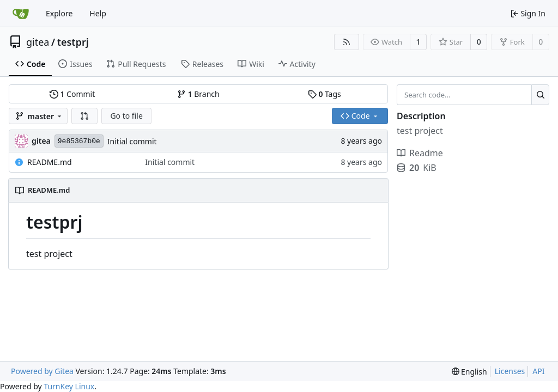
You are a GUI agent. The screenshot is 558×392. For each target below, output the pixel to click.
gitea (38, 42)
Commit (72, 94)
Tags (325, 94)
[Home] (21, 14)
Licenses (510, 371)
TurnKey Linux (69, 386)
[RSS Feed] (347, 42)
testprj (73, 42)
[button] (84, 116)
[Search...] (540, 95)
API (538, 371)
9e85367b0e (79, 141)
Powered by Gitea (42, 371)
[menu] (469, 372)
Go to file (126, 116)
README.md (50, 162)
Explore (59, 13)
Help (98, 13)
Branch (198, 94)
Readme (420, 153)
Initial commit (132, 141)
